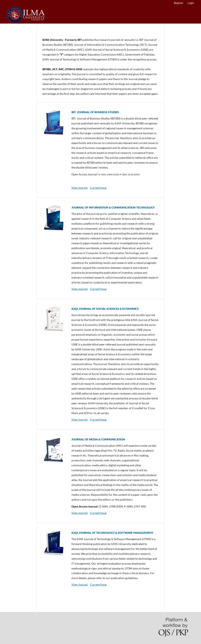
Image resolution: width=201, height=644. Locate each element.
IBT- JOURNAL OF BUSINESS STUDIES (95, 112)
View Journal (79, 188)
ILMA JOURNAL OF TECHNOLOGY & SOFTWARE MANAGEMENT (112, 533)
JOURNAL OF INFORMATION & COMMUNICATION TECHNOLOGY (113, 207)
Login (191, 3)
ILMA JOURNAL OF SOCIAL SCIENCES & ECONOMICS (105, 309)
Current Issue (98, 188)
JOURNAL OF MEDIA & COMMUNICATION (98, 439)
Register (179, 3)
